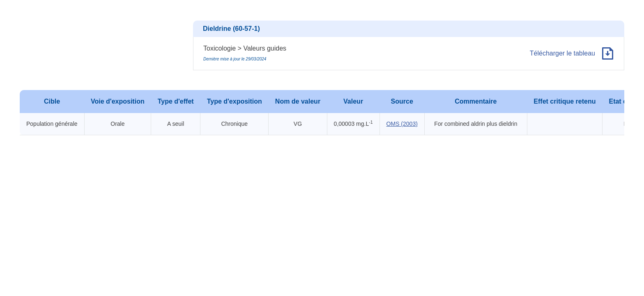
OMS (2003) (402, 124)
